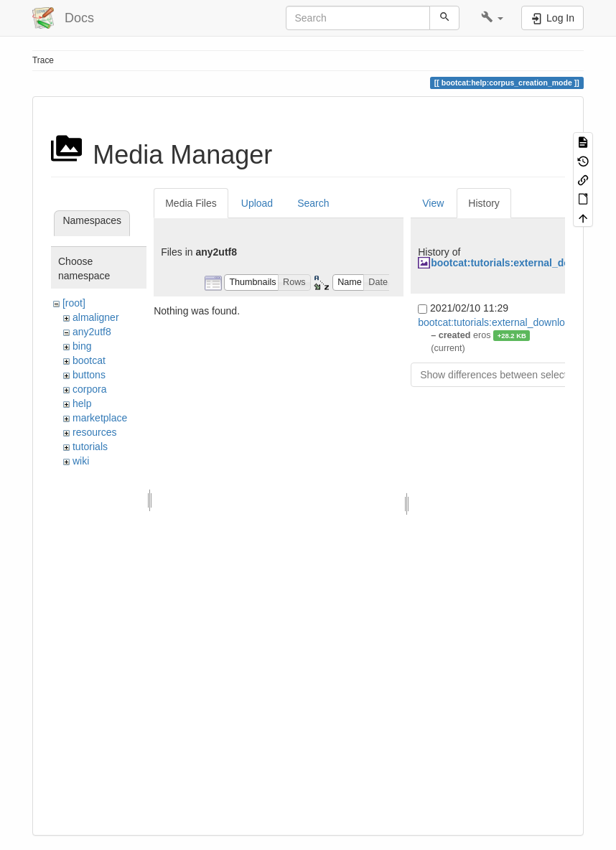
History (484, 203)
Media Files (191, 203)
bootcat (89, 360)
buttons (89, 375)
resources (94, 432)
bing (82, 346)
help (82, 403)
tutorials (90, 447)
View (433, 203)
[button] (492, 18)
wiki (81, 461)
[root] (74, 303)
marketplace (100, 418)
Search (313, 203)
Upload (257, 203)
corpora (89, 389)
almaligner (96, 317)
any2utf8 (92, 332)
